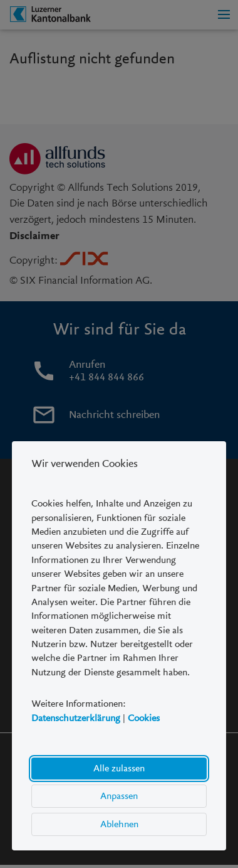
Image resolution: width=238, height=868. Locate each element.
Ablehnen (119, 824)
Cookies (144, 718)
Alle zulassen (119, 768)
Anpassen (119, 796)
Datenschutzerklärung (76, 718)
